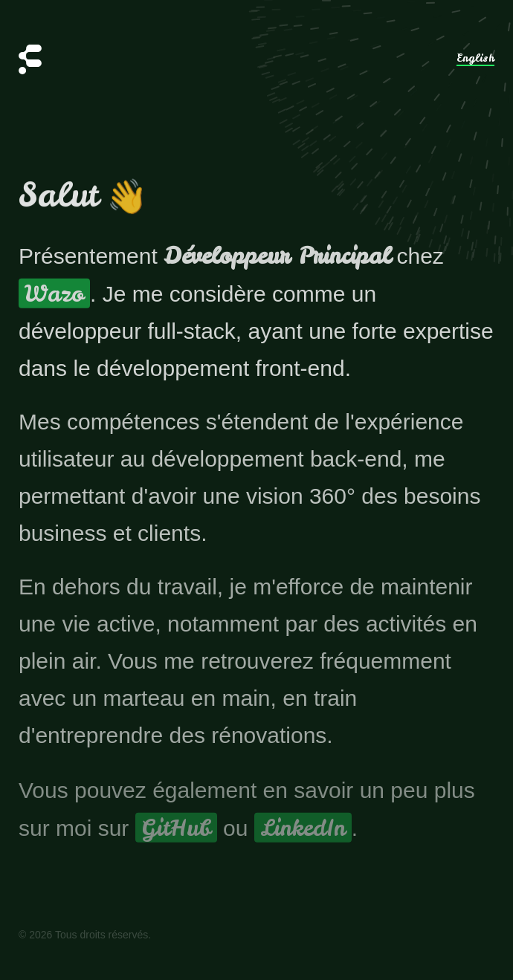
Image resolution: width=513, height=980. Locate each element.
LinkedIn (303, 831)
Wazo (54, 295)
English (475, 59)
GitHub (176, 831)
